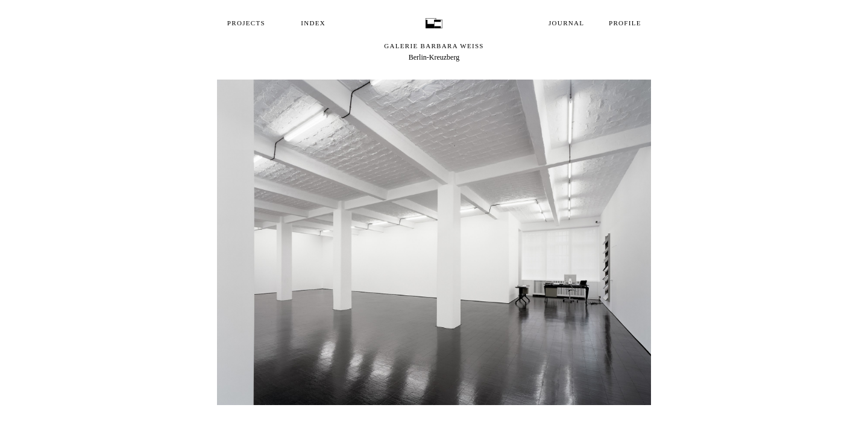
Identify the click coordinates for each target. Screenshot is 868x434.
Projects (246, 23)
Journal (566, 23)
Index (313, 23)
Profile (625, 23)
